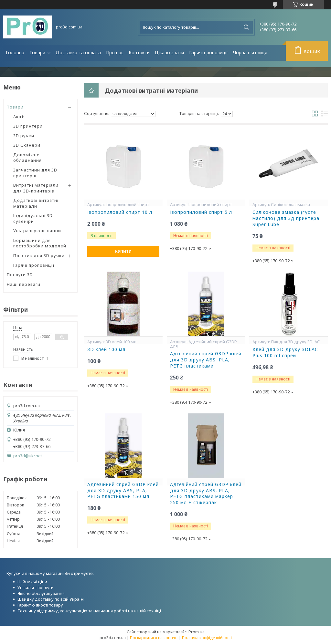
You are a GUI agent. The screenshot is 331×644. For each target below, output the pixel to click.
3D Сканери (27, 145)
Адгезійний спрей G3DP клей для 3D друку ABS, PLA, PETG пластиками (206, 360)
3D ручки (24, 136)
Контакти (139, 52)
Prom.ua (197, 632)
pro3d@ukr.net (28, 456)
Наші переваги (24, 284)
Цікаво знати (169, 52)
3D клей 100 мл (106, 349)
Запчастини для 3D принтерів (35, 173)
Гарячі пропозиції (208, 52)
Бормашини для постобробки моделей (40, 243)
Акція (20, 117)
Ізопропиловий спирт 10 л (120, 212)
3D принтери (28, 126)
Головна (15, 52)
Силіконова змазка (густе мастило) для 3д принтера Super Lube (286, 218)
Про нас (115, 52)
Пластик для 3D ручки (39, 255)
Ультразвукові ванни (37, 231)
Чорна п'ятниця (250, 52)
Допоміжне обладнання (27, 158)
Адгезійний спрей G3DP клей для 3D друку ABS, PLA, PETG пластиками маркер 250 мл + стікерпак (206, 494)
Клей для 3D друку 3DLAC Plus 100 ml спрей (285, 353)
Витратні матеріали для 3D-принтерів (36, 188)
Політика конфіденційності (207, 638)
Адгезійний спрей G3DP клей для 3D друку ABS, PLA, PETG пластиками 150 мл (123, 491)
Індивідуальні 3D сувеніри (33, 218)
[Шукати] (246, 27)
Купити (123, 251)
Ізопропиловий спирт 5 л (201, 212)
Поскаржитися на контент (154, 638)
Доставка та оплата (78, 52)
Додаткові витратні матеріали (36, 203)
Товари (38, 52)
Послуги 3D (20, 275)
